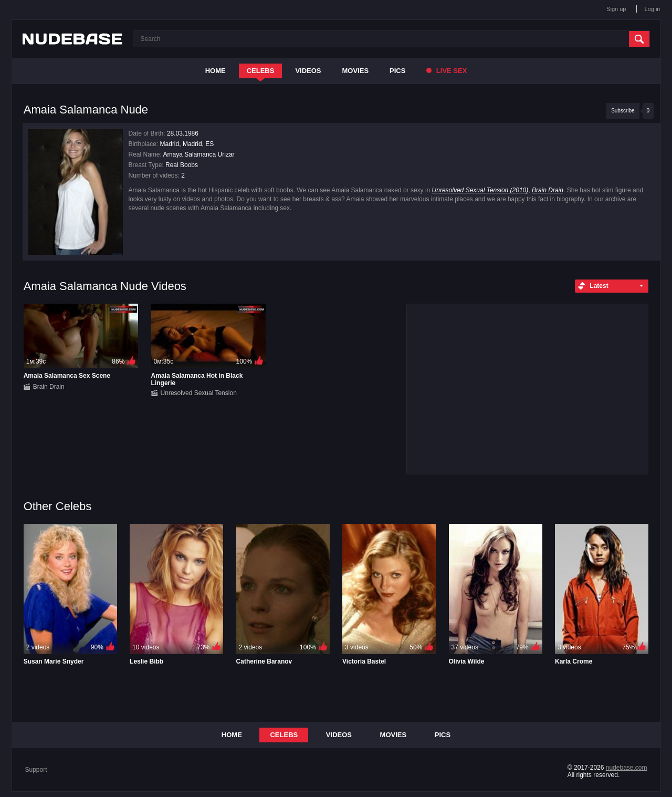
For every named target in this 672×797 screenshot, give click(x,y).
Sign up (616, 9)
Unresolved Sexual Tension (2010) (480, 190)
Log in (653, 9)
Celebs (261, 71)
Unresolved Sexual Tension (199, 393)
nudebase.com (627, 768)
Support (36, 770)
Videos (308, 71)
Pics (397, 71)
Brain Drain (548, 190)
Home (216, 71)
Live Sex (447, 71)
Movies (356, 71)
